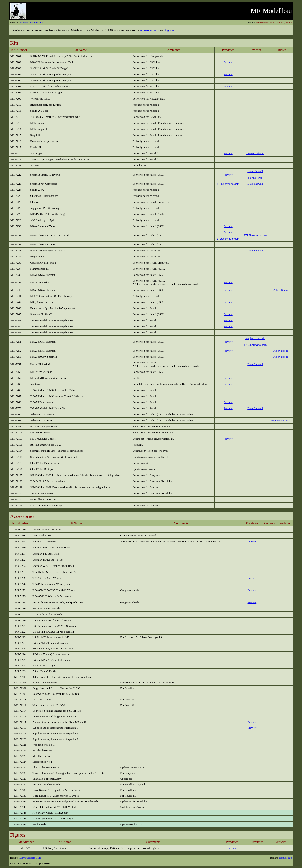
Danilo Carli (255, 178)
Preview (228, 378)
